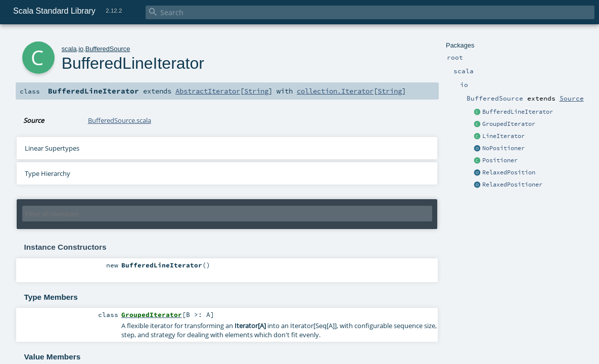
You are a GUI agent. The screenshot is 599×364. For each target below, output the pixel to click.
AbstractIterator (208, 91)
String (256, 91)
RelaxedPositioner (512, 185)
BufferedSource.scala (120, 120)
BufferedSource (108, 49)
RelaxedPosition (509, 172)
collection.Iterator (335, 91)
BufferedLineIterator (518, 112)
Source (572, 98)
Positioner (500, 160)
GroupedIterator (509, 124)
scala (69, 49)
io (81, 49)
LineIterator (503, 136)
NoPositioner (503, 148)
